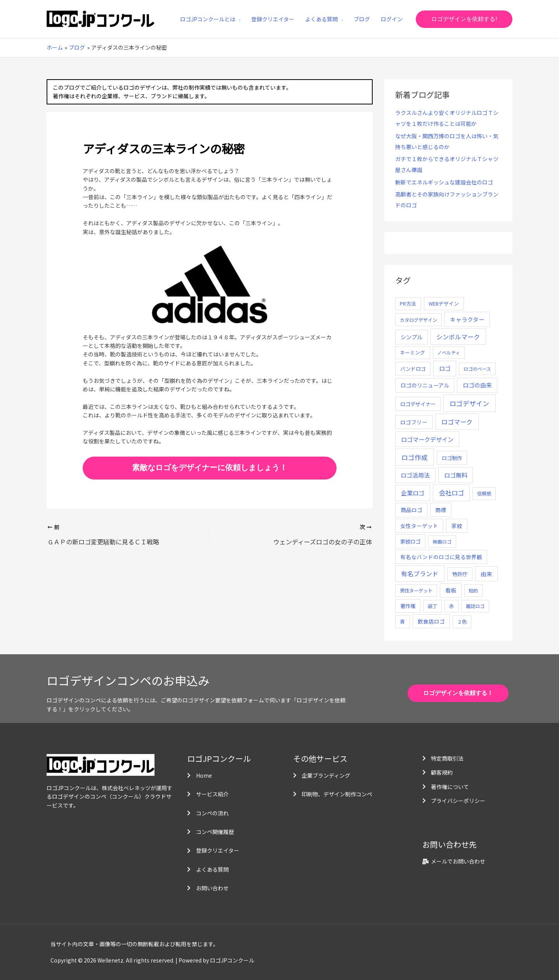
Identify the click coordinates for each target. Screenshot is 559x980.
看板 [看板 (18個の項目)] (451, 590)
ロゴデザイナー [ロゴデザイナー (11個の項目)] (418, 404)
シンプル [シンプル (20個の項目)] (411, 337)
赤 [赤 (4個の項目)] (451, 606)
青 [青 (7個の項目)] (402, 621)
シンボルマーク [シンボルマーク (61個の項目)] (458, 337)
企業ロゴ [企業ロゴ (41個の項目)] (413, 493)
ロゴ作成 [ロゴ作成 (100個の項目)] (415, 457)
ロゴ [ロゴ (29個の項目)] (445, 368)
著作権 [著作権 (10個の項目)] (408, 606)
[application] (238, 19)
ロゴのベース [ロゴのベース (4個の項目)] (477, 369)
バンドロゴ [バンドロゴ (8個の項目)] (413, 369)
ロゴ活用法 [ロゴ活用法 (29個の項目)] (415, 475)
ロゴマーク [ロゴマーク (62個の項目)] (457, 422)
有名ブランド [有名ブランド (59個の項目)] (420, 573)
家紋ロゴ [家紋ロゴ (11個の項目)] (410, 541)
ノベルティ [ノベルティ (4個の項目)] (449, 352)
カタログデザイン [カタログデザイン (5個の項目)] (418, 320)
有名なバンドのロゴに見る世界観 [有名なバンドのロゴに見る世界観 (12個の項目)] (441, 557)
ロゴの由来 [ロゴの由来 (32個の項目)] (477, 385)
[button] (464, 19)
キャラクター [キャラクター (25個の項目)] (467, 319)
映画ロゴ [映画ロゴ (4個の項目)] (442, 541)
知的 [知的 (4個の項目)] (473, 590)
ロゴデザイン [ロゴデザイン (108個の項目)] (469, 403)
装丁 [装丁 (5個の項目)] (432, 606)
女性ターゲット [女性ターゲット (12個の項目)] (419, 526)
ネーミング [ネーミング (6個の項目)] (412, 352)
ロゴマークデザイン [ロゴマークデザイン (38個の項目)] (427, 439)
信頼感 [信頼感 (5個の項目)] (484, 493)
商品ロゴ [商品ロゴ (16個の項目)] (411, 510)
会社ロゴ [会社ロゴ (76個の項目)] (451, 493)
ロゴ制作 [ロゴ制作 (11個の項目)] (452, 458)
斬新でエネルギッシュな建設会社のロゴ (444, 182)
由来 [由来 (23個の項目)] (486, 574)
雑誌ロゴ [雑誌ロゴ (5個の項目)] (475, 606)
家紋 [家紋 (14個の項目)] (457, 526)
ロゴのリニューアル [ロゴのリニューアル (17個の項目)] (425, 385)
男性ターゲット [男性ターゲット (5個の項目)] (416, 591)
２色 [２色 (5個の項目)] (462, 622)
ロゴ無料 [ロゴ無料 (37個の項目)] (456, 475)
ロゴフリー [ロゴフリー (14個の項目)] (414, 422)
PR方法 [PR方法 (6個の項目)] (408, 303)
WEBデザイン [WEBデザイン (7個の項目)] (444, 303)
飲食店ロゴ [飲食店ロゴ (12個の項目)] (431, 621)
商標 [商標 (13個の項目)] (441, 510)
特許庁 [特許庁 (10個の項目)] (460, 574)
